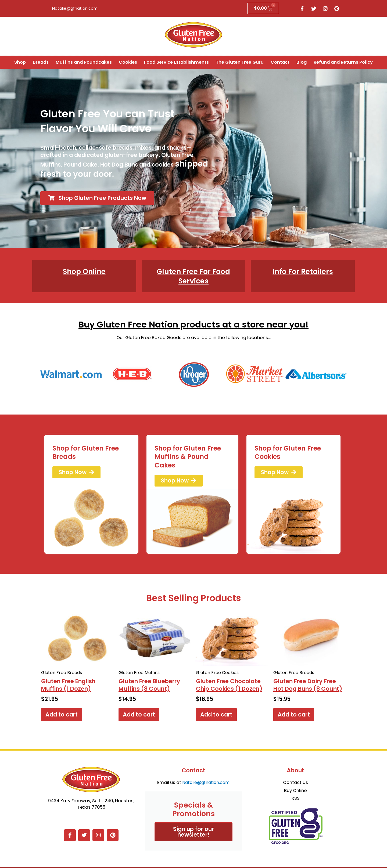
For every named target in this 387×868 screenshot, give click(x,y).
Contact (280, 62)
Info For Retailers (303, 272)
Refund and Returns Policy (343, 62)
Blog (302, 62)
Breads (41, 62)
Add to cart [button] (62, 716)
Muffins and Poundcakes (84, 62)
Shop (20, 62)
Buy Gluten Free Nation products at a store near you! (193, 325)
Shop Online (84, 272)
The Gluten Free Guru (240, 62)
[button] (46, 375)
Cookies (128, 62)
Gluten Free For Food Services (193, 276)
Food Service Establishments (176, 62)
